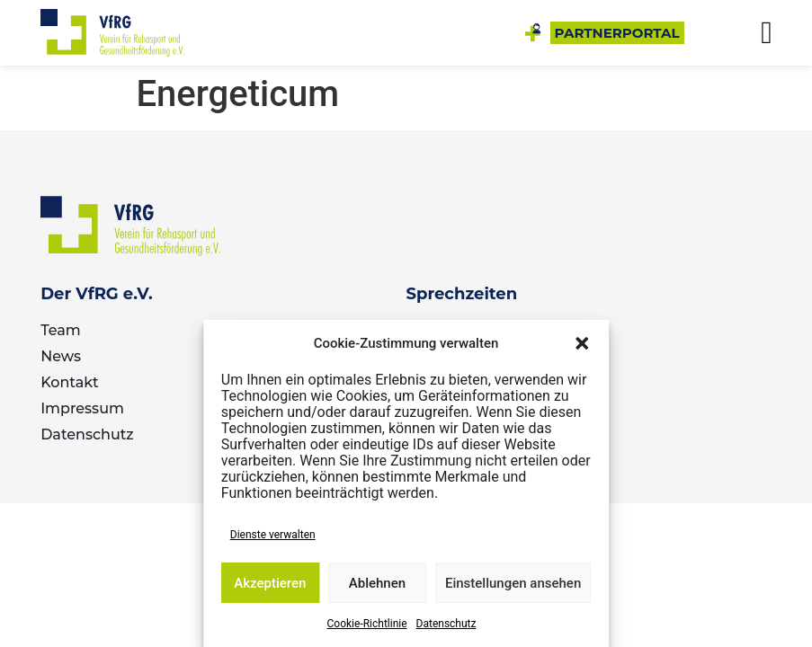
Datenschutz (446, 624)
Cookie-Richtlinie (367, 624)
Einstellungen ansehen (513, 583)
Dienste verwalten (273, 535)
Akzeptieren (270, 583)
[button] (582, 343)
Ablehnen (377, 583)
